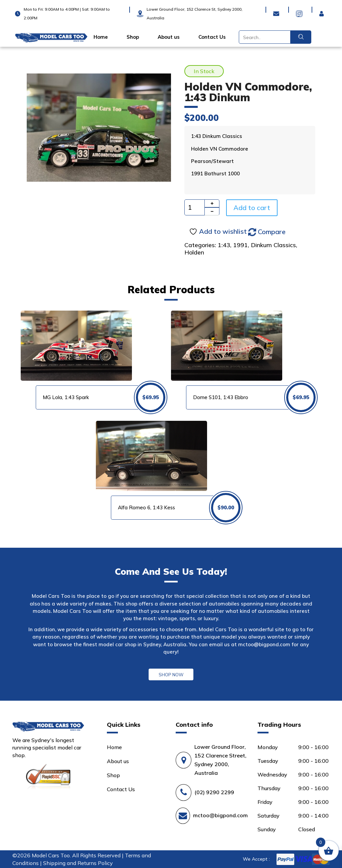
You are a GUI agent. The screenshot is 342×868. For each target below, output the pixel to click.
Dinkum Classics (273, 245)
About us (169, 37)
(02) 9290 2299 (214, 792)
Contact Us (212, 37)
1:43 (224, 245)
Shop (133, 37)
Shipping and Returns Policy (78, 863)
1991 (240, 245)
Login (323, 9)
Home (101, 37)
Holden (194, 252)
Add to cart (252, 208)
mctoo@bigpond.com (264, 644)
